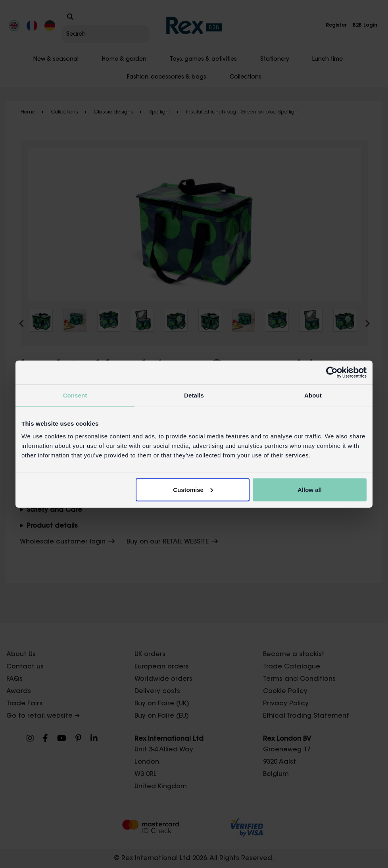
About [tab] (313, 395)
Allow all (310, 489)
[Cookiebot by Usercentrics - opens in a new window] (332, 373)
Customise (193, 489)
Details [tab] (194, 395)
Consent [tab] (75, 395)
